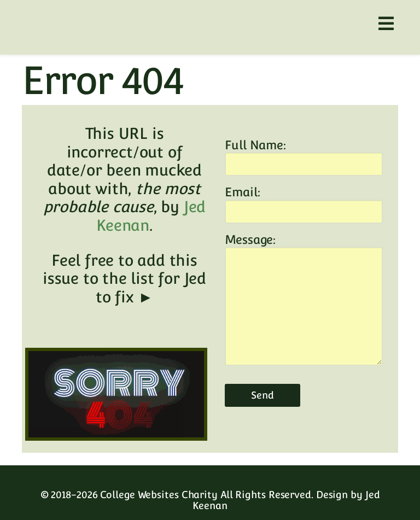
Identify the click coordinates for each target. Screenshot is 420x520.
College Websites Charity (159, 495)
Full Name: (255, 145)
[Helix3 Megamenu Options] (386, 24)
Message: (250, 239)
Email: (242, 192)
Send (262, 395)
